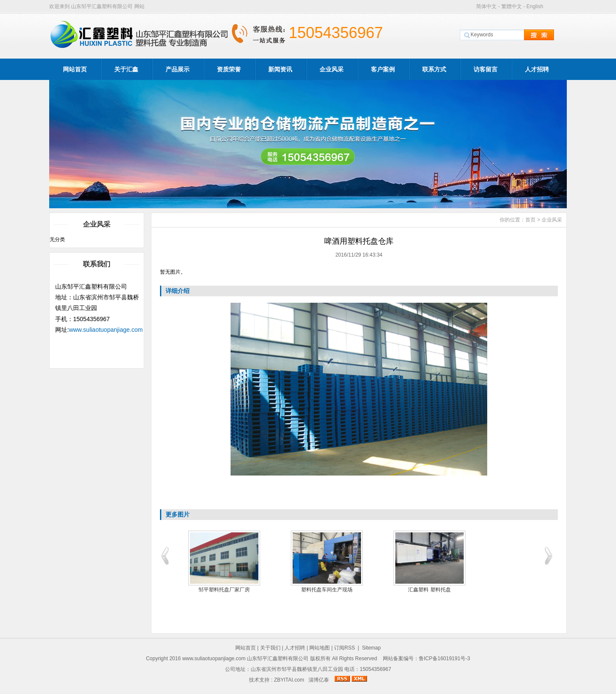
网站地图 (320, 648)
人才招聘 (537, 69)
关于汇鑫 (126, 69)
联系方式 (434, 69)
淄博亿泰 (319, 680)
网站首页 (75, 69)
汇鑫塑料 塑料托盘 (440, 590)
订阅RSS (345, 648)
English (535, 6)
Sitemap (371, 648)
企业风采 (332, 69)
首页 (530, 220)
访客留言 (486, 69)
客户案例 (383, 69)
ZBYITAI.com (289, 680)
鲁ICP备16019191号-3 (444, 659)
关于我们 (270, 648)
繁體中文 (512, 6)
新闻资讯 (280, 69)
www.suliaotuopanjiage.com (106, 330)
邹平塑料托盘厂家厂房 (235, 590)
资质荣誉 (229, 69)
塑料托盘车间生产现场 (338, 590)
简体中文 (486, 6)
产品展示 (178, 69)
